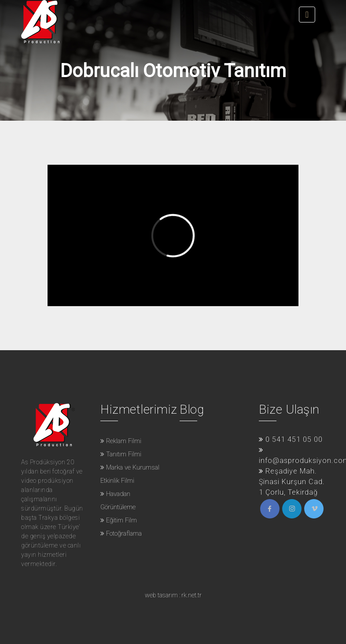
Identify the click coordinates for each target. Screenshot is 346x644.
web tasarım (161, 595)
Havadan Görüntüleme (118, 500)
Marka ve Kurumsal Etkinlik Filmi (130, 474)
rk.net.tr (191, 595)
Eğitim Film (119, 520)
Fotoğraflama (121, 533)
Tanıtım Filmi (121, 454)
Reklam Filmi (121, 441)
